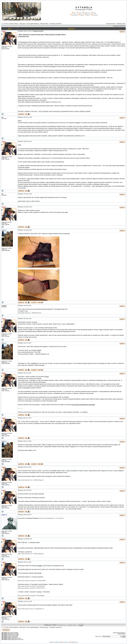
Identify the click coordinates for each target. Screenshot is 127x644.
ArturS (4, 31)
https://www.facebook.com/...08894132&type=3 (31, 554)
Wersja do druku (122, 634)
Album (87, 15)
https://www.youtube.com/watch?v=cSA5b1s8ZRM (32, 581)
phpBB (57, 642)
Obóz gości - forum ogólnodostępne (29, 24)
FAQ (74, 13)
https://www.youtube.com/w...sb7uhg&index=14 (31, 609)
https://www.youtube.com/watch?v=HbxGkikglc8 (31, 596)
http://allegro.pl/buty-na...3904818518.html (30, 313)
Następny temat (121, 24)
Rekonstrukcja (44, 24)
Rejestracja (74, 15)
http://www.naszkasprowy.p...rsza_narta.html (51, 518)
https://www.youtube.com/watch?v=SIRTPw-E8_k (32, 588)
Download (94, 15)
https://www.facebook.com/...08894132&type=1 (31, 480)
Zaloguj (81, 15)
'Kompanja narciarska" (56, 24)
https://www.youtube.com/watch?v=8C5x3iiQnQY (31, 586)
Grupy (94, 13)
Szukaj (79, 13)
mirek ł (4, 515)
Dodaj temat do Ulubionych (119, 633)
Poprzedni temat (111, 24)
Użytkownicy (87, 13)
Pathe (3, 230)
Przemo (66, 642)
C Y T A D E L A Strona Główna (10, 24)
